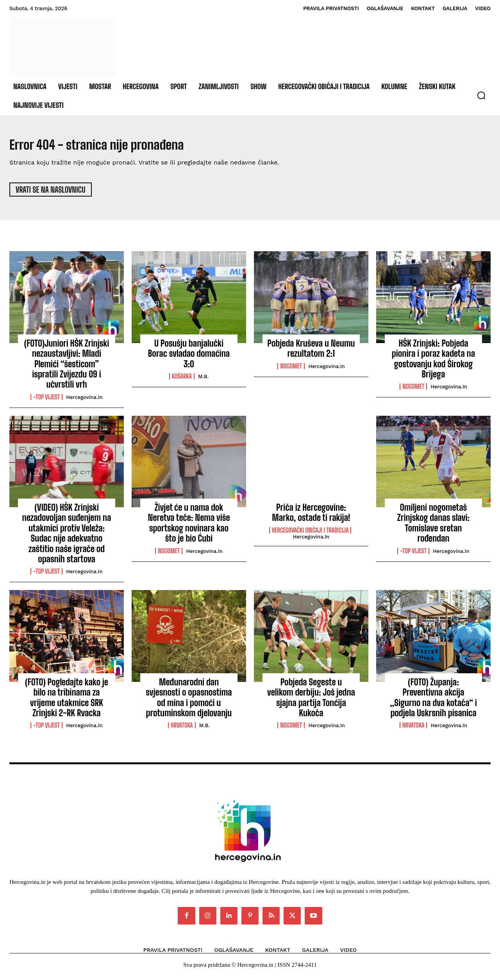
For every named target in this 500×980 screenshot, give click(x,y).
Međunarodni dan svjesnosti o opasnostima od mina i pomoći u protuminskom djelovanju (189, 701)
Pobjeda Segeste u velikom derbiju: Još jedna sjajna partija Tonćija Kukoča (311, 701)
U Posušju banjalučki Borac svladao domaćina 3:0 (189, 357)
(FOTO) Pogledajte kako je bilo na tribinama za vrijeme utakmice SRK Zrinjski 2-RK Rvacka (67, 701)
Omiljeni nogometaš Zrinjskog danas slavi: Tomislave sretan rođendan (433, 527)
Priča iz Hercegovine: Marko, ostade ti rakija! (311, 516)
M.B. (203, 380)
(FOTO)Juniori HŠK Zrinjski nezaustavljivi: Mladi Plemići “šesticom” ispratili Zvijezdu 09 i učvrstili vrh (67, 367)
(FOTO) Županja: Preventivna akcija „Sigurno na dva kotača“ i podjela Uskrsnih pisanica (433, 701)
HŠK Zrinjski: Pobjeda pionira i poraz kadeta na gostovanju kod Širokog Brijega (433, 362)
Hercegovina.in (84, 401)
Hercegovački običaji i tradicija (310, 534)
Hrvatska (182, 729)
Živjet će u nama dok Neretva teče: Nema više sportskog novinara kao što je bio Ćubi (189, 527)
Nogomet (291, 370)
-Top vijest (46, 401)
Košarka (182, 380)
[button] (481, 95)
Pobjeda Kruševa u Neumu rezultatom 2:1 (311, 352)
